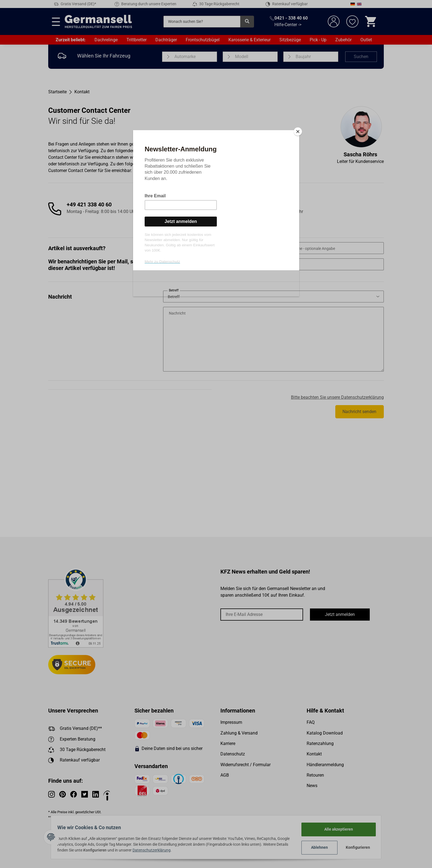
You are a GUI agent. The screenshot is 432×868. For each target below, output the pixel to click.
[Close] (298, 132)
